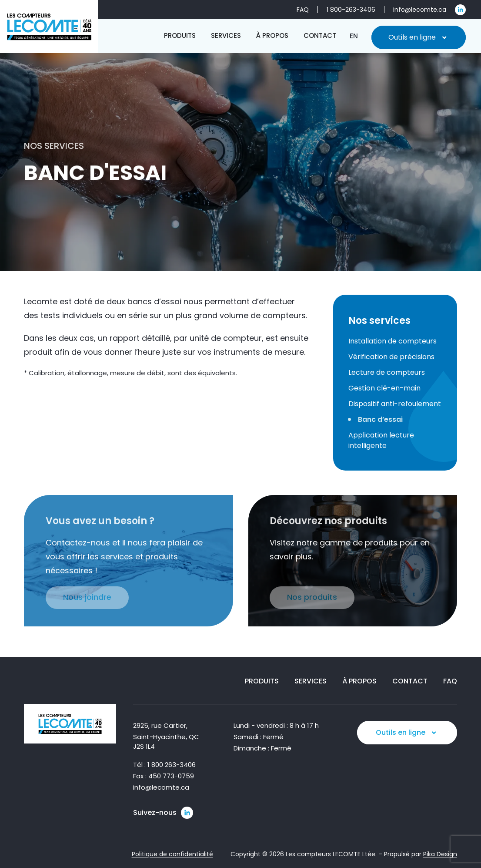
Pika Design (440, 854)
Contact (410, 681)
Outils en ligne (419, 37)
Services (311, 681)
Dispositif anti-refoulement (395, 404)
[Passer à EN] (354, 36)
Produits (262, 681)
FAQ (450, 681)
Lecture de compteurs (387, 372)
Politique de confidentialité (172, 854)
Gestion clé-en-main (384, 388)
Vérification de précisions (391, 357)
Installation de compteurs (392, 341)
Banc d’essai (380, 419)
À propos (359, 681)
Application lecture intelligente (381, 440)
